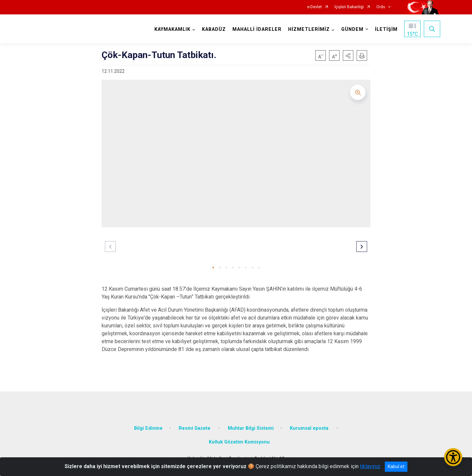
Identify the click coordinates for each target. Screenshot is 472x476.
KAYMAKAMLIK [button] (172, 29)
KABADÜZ (214, 29)
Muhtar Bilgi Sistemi (251, 428)
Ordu (381, 7)
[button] (348, 55)
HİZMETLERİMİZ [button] (309, 29)
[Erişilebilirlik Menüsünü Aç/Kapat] (453, 457)
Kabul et (396, 466)
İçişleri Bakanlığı (349, 7)
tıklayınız (370, 466)
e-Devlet (315, 7)
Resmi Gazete (195, 428)
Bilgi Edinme (148, 428)
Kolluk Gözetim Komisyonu (239, 442)
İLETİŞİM (386, 29)
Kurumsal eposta (310, 428)
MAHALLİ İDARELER (257, 29)
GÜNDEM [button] (352, 29)
